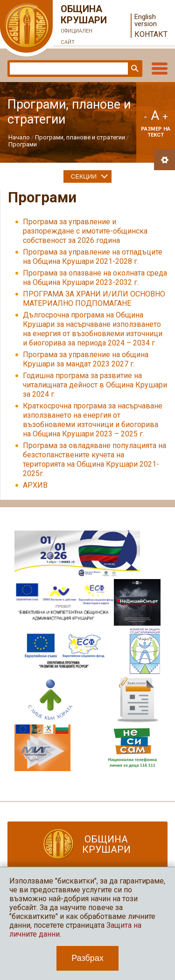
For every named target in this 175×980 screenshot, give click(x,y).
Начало (19, 137)
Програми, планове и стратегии (80, 137)
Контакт (151, 34)
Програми (23, 144)
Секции (84, 176)
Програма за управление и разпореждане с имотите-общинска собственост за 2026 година (85, 231)
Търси (134, 69)
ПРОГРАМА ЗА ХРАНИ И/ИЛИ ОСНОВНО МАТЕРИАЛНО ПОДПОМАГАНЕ (94, 299)
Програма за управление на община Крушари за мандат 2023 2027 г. (86, 359)
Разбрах (87, 958)
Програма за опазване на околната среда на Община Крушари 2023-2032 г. (95, 278)
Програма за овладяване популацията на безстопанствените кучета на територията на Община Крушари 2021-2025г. (94, 459)
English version (146, 21)
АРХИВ (35, 485)
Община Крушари (84, 26)
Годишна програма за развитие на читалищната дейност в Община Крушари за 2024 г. (95, 385)
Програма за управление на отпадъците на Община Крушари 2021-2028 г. (93, 257)
